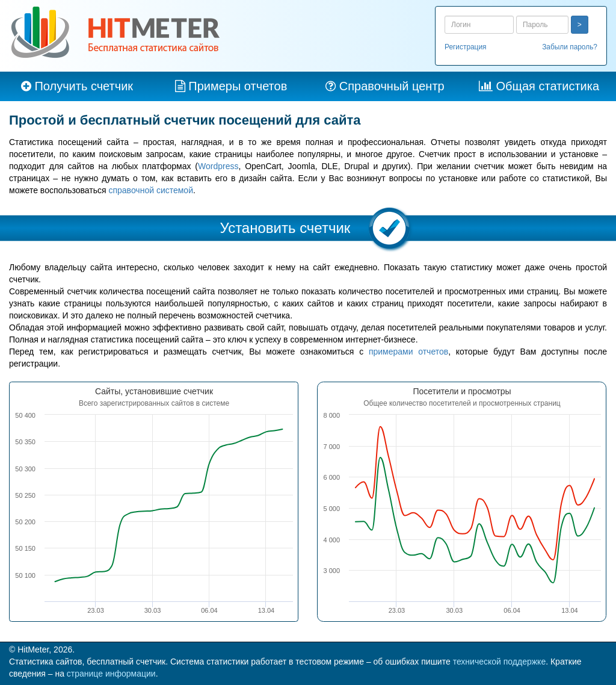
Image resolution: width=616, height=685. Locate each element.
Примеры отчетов (238, 86)
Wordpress (218, 166)
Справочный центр (392, 86)
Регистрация (466, 47)
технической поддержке (500, 662)
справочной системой (151, 190)
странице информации (111, 674)
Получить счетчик (84, 86)
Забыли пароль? (570, 47)
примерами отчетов (408, 352)
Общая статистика (547, 86)
